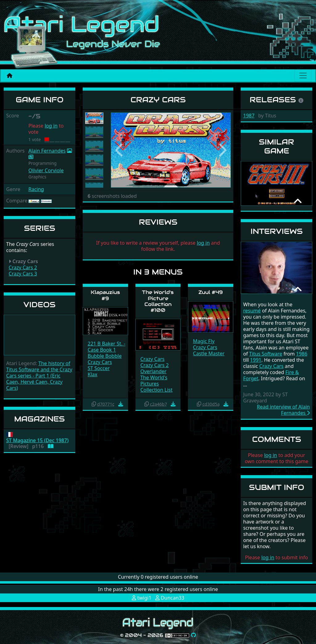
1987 (249, 116)
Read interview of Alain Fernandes (283, 410)
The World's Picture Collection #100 (158, 301)
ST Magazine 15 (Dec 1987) (37, 440)
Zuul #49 (211, 292)
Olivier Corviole (46, 170)
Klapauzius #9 (105, 295)
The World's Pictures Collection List (156, 384)
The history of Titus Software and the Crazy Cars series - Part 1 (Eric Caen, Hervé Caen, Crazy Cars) (39, 376)
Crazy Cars (100, 362)
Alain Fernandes (47, 151)
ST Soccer (99, 368)
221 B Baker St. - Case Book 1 (106, 347)
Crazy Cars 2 (23, 267)
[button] (120, 150)
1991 (256, 360)
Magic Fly (204, 341)
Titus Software (266, 354)
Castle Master (209, 353)
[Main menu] (303, 75)
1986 (302, 354)
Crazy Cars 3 (23, 274)
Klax (92, 374)
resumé (252, 311)
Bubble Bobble (105, 356)
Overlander (154, 371)
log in (51, 126)
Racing (36, 189)
